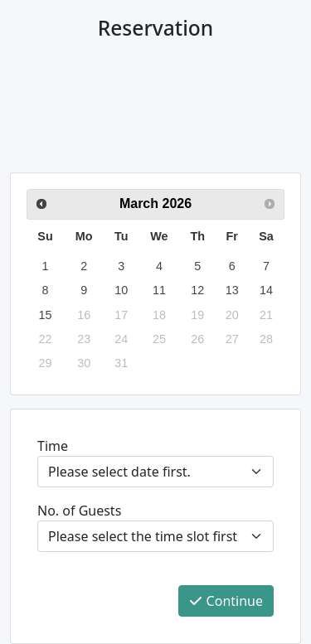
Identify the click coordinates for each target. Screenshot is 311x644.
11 (159, 290)
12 (197, 290)
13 (232, 290)
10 (121, 290)
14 (266, 290)
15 (46, 315)
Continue (226, 601)
